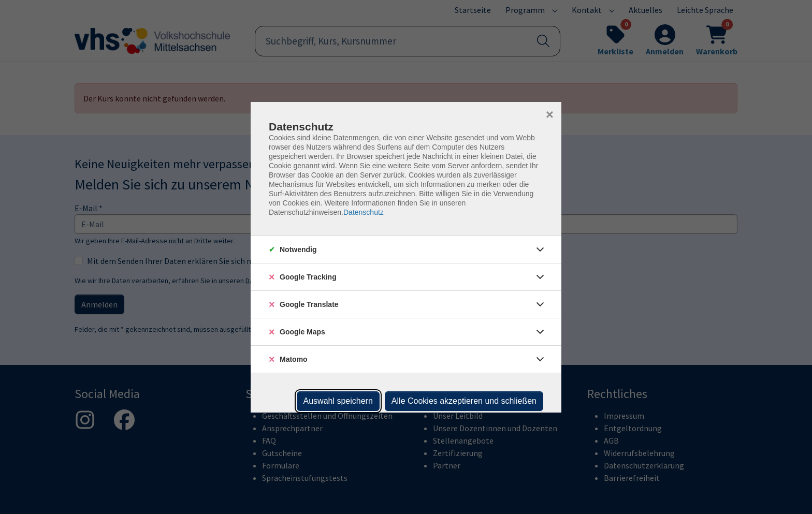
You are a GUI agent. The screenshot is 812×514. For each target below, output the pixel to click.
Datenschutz (364, 212)
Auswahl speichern (338, 401)
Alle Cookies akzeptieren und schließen (464, 401)
